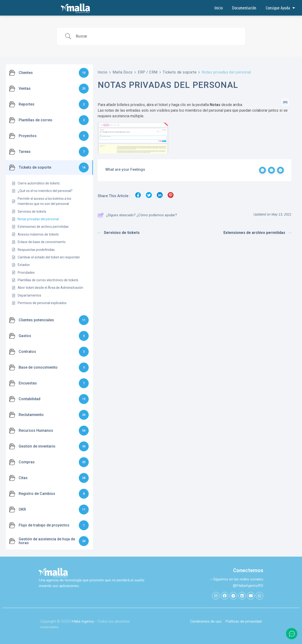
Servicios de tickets (119, 233)
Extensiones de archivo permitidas (257, 233)
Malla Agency (83, 621)
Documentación (244, 8)
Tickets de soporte (180, 72)
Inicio (218, 8)
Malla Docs (123, 72)
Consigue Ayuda (280, 8)
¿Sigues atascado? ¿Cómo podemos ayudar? (137, 215)
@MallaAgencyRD (248, 586)
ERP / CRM (148, 72)
